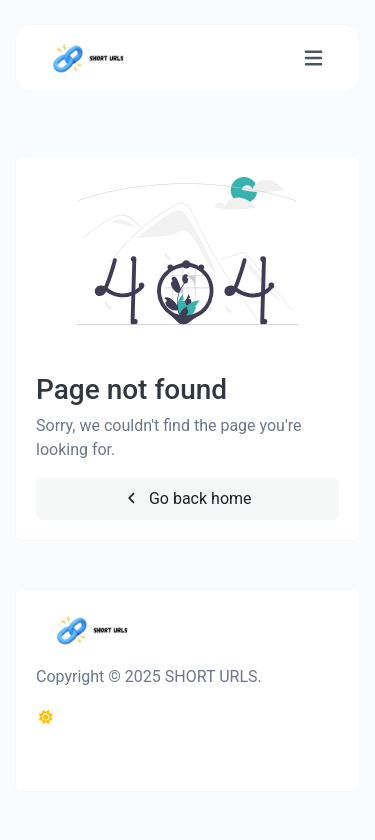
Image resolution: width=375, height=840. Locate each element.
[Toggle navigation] (313, 58)
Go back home (187, 498)
